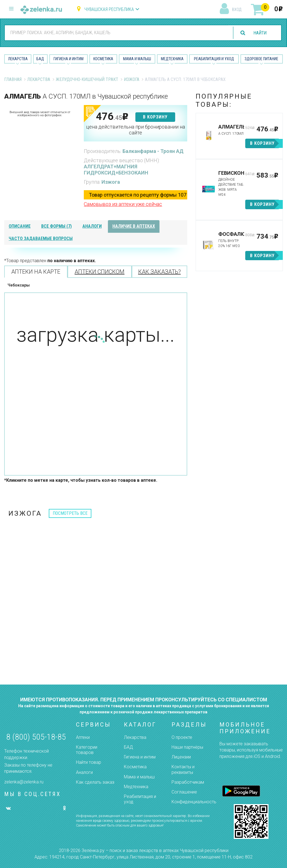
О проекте (182, 737)
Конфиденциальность (194, 802)
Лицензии (181, 757)
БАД (40, 59)
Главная (13, 79)
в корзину (155, 117)
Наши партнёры (187, 747)
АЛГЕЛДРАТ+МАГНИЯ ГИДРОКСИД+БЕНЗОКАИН (116, 170)
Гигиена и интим (140, 757)
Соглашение (184, 792)
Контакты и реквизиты (183, 769)
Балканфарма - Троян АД (153, 151)
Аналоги (84, 772)
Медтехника (172, 59)
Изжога (132, 79)
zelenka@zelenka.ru (24, 782)
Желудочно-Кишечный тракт (87, 79)
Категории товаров (87, 750)
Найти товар (89, 762)
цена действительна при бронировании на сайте (136, 130)
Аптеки (83, 737)
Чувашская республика (109, 9)
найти (260, 33)
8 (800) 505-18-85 (36, 737)
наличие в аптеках (134, 226)
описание (20, 226)
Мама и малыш (137, 59)
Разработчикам (188, 782)
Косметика (103, 59)
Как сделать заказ (95, 782)
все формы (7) (56, 226)
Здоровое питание (261, 59)
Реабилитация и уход (214, 59)
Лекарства (18, 59)
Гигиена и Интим (69, 59)
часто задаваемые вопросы (41, 238)
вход (237, 10)
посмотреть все (70, 513)
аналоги (92, 226)
